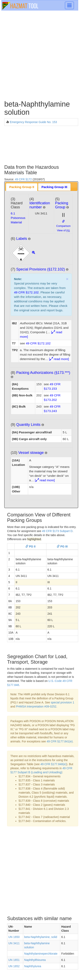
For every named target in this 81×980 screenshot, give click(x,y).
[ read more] (59, 359)
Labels (22, 239)
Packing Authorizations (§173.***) (43, 373)
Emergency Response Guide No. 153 (33, 122)
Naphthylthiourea (35, 960)
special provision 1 (62, 702)
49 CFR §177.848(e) (54, 764)
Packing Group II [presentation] (22, 187)
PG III (62, 546)
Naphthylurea (33, 966)
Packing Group (62, 205)
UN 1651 (14, 960)
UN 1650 (14, 937)
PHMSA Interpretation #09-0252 (36, 706)
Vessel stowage (31, 453)
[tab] (22, 187)
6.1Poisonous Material (18, 218)
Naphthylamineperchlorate (41, 954)
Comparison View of (63, 226)
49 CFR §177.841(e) (60, 741)
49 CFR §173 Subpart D (57, 531)
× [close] (67, 279)
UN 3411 (14, 943)
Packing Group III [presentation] (54, 187)
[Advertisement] (40, 55)
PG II (31, 546)
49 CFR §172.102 (26, 292)
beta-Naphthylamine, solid (41, 937)
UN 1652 (14, 966)
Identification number (40, 205)
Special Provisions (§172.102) (41, 269)
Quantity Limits (28, 425)
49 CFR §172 (23, 179)
